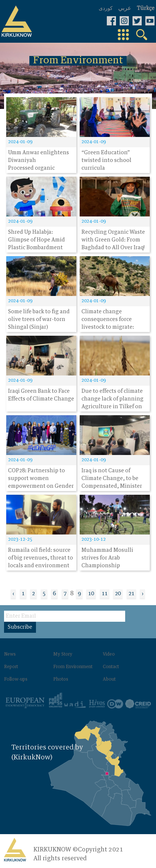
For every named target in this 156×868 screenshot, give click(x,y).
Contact (111, 667)
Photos (61, 680)
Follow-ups (16, 680)
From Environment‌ (73, 667)
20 (118, 594)
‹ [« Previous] (13, 594)
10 (91, 594)
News (10, 654)
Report (11, 667)
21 (131, 594)
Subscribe (20, 627)
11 (105, 594)
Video (109, 654)
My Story (63, 654)
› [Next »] (142, 594)
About (109, 680)
